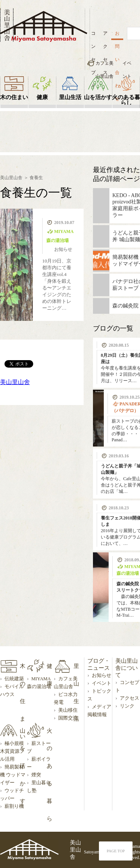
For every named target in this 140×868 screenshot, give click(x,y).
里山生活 (70, 97)
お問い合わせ (117, 35)
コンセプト (93, 35)
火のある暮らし (126, 100)
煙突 (36, 775)
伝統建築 (14, 679)
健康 (42, 97)
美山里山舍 (15, 382)
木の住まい (14, 97)
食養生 (36, 178)
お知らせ (102, 675)
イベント (127, 65)
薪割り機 (14, 806)
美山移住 (68, 710)
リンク (127, 706)
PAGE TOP (116, 851)
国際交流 (68, 718)
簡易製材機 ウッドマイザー (13, 775)
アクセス (105, 35)
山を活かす (98, 97)
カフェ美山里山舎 (105, 65)
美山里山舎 (11, 178)
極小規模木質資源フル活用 (12, 751)
